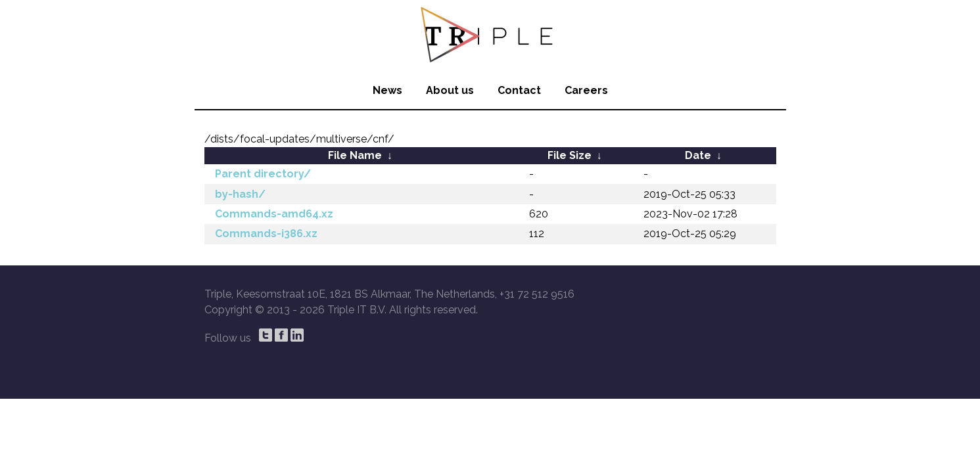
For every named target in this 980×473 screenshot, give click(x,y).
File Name (355, 155)
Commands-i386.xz (266, 234)
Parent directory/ (263, 174)
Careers (586, 90)
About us (450, 90)
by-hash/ (240, 194)
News (387, 90)
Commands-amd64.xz (274, 214)
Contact (519, 90)
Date (698, 155)
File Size (570, 155)
